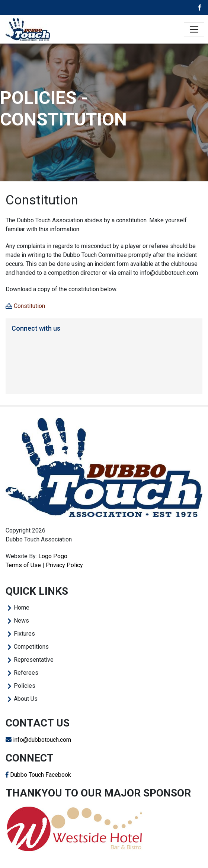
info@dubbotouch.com (38, 740)
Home (22, 608)
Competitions (31, 647)
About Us (26, 699)
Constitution (29, 306)
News (21, 621)
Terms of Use (23, 565)
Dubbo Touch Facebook (38, 775)
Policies (25, 686)
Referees (26, 673)
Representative (34, 660)
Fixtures (24, 634)
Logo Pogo (53, 556)
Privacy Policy (64, 565)
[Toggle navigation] (194, 30)
